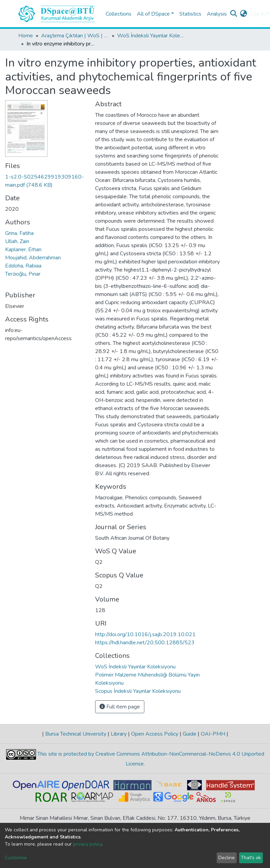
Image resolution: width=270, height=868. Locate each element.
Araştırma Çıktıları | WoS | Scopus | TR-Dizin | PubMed (75, 36)
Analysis (217, 14)
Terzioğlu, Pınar (23, 274)
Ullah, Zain (17, 241)
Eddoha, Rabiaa (23, 266)
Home (26, 36)
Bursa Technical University (76, 734)
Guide (190, 734)
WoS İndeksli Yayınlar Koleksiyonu (151, 36)
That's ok (251, 858)
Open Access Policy (155, 734)
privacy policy (87, 844)
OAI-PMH (213, 734)
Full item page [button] (120, 707)
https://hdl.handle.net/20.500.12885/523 (145, 643)
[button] (244, 14)
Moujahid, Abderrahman (33, 258)
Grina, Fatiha (19, 233)
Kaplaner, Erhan (23, 250)
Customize (16, 858)
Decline (227, 858)
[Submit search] (234, 14)
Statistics (190, 14)
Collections (119, 14)
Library (119, 734)
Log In (257, 14)
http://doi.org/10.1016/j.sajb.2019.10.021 (145, 634)
